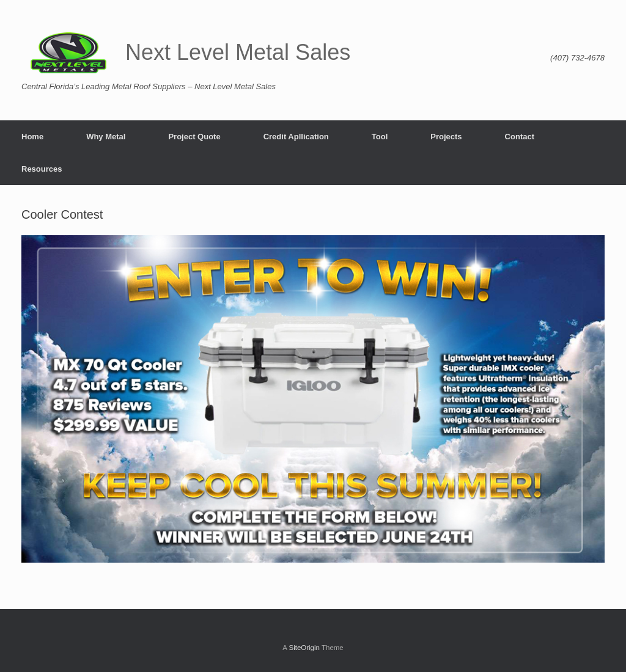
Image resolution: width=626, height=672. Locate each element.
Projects (446, 137)
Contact (520, 137)
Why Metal (106, 137)
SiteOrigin (304, 648)
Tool (380, 137)
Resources (42, 169)
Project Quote (194, 137)
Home (32, 137)
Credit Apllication (296, 137)
